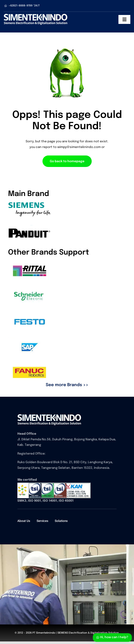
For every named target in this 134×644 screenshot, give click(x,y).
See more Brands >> (67, 385)
